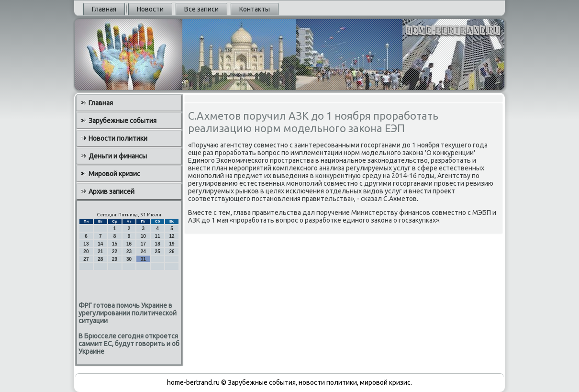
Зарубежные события (122, 121)
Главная (104, 9)
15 (115, 244)
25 (158, 252)
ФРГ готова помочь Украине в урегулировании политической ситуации (128, 313)
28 (100, 259)
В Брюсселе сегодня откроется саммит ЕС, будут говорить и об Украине (129, 344)
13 (86, 244)
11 (158, 236)
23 (129, 252)
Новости (150, 9)
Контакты (255, 9)
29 (115, 259)
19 (172, 244)
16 (129, 244)
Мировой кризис (114, 174)
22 (115, 252)
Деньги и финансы (118, 156)
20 (86, 252)
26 (172, 252)
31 (143, 259)
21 (100, 252)
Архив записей (111, 191)
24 (143, 252)
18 (158, 244)
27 (86, 259)
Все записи (201, 9)
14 (100, 244)
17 (143, 244)
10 (143, 236)
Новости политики (118, 138)
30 (129, 259)
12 (172, 236)
